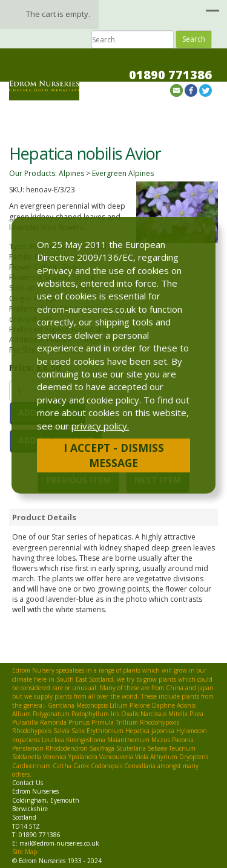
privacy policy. (100, 426)
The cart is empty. (58, 14)
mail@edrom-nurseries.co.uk (59, 843)
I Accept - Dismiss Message (114, 455)
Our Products (32, 173)
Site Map (25, 852)
